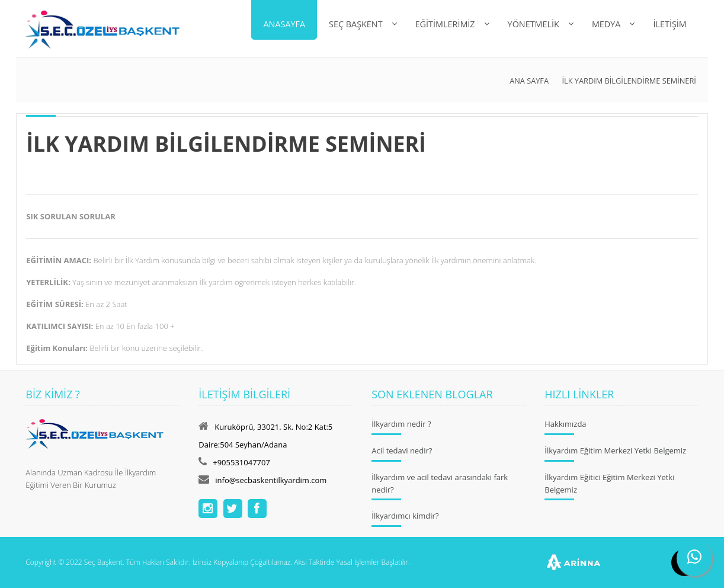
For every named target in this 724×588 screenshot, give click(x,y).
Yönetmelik (534, 24)
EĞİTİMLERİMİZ (445, 24)
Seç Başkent (356, 24)
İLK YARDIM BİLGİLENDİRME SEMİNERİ (629, 81)
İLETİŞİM (669, 24)
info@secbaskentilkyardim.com (271, 480)
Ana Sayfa (529, 81)
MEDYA (606, 24)
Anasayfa (284, 24)
